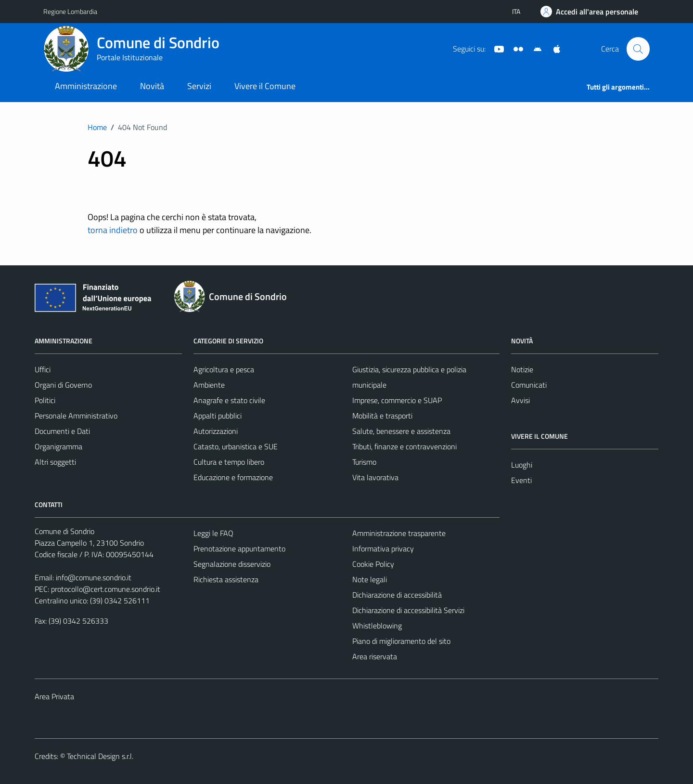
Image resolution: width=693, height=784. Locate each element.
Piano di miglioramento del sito (401, 641)
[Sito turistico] (514, 48)
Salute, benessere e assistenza (401, 431)
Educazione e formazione (233, 477)
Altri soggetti (55, 462)
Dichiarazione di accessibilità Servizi (408, 610)
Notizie (522, 369)
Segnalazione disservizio (232, 564)
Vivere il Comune (265, 86)
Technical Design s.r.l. (100, 756)
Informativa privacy (383, 549)
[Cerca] (638, 49)
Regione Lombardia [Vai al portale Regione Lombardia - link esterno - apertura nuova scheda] (70, 11)
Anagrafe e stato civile (229, 400)
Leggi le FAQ (213, 533)
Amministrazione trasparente (399, 533)
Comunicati (529, 385)
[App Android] (534, 48)
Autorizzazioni (216, 431)
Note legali (370, 579)
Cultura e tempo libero (229, 462)
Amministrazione (86, 86)
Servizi (199, 86)
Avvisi (520, 400)
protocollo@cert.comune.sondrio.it (106, 589)
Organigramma (58, 446)
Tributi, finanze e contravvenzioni (404, 446)
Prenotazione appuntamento (239, 549)
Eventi (521, 480)
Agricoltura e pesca (224, 369)
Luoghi (522, 465)
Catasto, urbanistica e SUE (236, 446)
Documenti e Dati (62, 431)
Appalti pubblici (218, 416)
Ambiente (209, 385)
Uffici (43, 369)
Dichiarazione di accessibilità (397, 595)
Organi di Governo (63, 385)
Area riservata (375, 656)
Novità (152, 86)
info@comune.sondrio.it (94, 577)
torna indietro (113, 230)
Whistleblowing (377, 626)
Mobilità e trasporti (382, 416)
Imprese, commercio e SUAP (397, 400)
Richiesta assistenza (226, 579)
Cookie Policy (373, 564)
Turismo (364, 462)
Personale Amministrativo (76, 416)
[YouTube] (495, 48)
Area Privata (54, 696)
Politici (45, 400)
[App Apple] (553, 48)
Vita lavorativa (375, 477)
